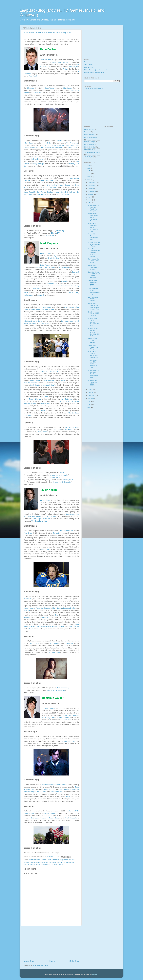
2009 (89, 408)
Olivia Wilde (45, 404)
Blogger (95, 974)
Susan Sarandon (30, 323)
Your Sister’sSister (30, 383)
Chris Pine (61, 401)
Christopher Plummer (39, 818)
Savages (27, 617)
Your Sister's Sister (57, 864)
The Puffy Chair (54, 258)
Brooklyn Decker (69, 608)
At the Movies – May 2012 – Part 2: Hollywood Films (93, 364)
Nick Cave (49, 143)
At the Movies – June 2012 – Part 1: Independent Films (93, 227)
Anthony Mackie (57, 792)
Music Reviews (89, 144)
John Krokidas (64, 194)
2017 (89, 165)
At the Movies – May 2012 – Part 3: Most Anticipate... (93, 355)
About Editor (88, 65)
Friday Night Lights (66, 531)
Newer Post (29, 961)
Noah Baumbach (62, 286)
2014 (89, 174)
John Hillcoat (28, 143)
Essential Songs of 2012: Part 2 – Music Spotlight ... (94, 275)
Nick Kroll (68, 307)
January (91, 398)
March (91, 392)
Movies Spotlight (52, 862)
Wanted (47, 789)
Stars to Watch (35, 864)
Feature (87, 132)
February (92, 395)
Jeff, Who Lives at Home (33, 321)
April (90, 389)
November (92, 185)
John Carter (46, 549)
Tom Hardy (47, 145)
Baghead (75, 272)
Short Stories (89, 150)
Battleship (27, 599)
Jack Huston (41, 194)
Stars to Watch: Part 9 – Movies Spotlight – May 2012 (47, 32)
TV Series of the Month (92, 152)
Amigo (65, 69)
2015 (89, 171)
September (92, 191)
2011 (89, 402)
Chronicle (31, 88)
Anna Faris (57, 430)
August (91, 194)
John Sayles (73, 67)
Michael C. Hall (66, 192)
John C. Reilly (73, 293)
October (91, 188)
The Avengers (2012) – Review (93, 340)
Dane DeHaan (45, 60)
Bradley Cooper (64, 185)
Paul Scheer (49, 309)
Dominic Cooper (30, 792)
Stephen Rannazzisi (36, 309)
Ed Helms (65, 321)
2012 (89, 180)
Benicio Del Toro (58, 627)
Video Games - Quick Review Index (96, 70)
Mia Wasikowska (47, 148)
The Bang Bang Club (39, 521)
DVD (53, 231)
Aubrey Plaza (35, 381)
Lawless (59, 141)
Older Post (74, 961)
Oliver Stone (44, 617)
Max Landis (68, 88)
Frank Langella (71, 818)
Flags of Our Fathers (60, 718)
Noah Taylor (59, 148)
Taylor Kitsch (45, 500)
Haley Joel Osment (60, 62)
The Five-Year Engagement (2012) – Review (93, 383)
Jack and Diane (37, 159)
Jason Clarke (72, 148)
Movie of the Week (91, 137)
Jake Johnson (49, 381)
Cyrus (26, 293)
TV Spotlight (88, 157)
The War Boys (66, 720)
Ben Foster (41, 192)
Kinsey (64, 715)
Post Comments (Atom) (41, 966)
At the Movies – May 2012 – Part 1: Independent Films (93, 374)
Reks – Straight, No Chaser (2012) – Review (94, 283)
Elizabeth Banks (73, 401)
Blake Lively (35, 627)
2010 (89, 405)
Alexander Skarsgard (44, 608)
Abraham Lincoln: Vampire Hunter (54, 785)
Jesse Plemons (29, 608)
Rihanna (27, 610)
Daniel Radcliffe (30, 192)
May (90, 203)
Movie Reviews (89, 135)
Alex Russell (37, 93)
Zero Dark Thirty (54, 652)
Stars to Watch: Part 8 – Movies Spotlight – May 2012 (94, 332)
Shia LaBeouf (35, 148)
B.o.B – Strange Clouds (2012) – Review (94, 314)
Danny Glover (54, 818)
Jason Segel (74, 321)
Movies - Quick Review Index (94, 73)
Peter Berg (28, 533)
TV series (57, 533)
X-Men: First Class (69, 741)
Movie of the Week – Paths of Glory (94, 267)
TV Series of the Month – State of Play (94, 261)
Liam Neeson (57, 608)
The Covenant (51, 516)
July (90, 197)
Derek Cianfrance (47, 180)
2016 (89, 168)
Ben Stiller (37, 288)
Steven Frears (49, 813)
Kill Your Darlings (50, 187)
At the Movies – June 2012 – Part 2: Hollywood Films (93, 217)
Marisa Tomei (28, 295)
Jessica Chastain (59, 145)
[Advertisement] (51, 943)
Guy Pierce (70, 145)
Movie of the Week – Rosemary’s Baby (93, 237)
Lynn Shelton (52, 284)
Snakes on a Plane (34, 516)
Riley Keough (39, 164)
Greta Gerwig (64, 267)
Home (52, 961)
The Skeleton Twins (72, 427)
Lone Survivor (34, 643)
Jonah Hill (41, 295)
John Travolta (74, 627)
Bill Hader (68, 430)
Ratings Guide (89, 67)
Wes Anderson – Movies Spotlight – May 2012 (94, 291)
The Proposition (72, 143)
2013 (89, 177)
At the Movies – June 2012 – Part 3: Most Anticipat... (93, 208)
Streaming (60, 231)
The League (46, 307)
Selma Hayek (46, 627)
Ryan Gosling (52, 185)
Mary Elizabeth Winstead (69, 789)
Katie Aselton (45, 265)
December (92, 182)
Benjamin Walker (48, 708)
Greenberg (75, 286)
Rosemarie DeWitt (49, 385)
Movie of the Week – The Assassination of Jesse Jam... (94, 306)
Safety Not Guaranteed (49, 371)
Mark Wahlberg (55, 643)
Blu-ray (54, 233)
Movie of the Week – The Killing (93, 347)
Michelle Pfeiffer (30, 404)
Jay (55, 256)
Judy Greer (45, 323)
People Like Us (35, 399)
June (90, 200)
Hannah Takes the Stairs (46, 267)
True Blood (33, 76)
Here (36, 157)
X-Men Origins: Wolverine (41, 519)
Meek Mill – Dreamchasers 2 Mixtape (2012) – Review (94, 252)
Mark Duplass (46, 253)
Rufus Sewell (41, 792)
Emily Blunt (35, 385)
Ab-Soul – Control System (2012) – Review (94, 244)
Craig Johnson (43, 432)
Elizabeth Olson (53, 192)
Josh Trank (49, 88)
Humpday (65, 281)
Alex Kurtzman (66, 399)
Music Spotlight (89, 147)
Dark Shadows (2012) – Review (93, 299)
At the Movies (89, 129)
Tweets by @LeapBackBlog (94, 89)
